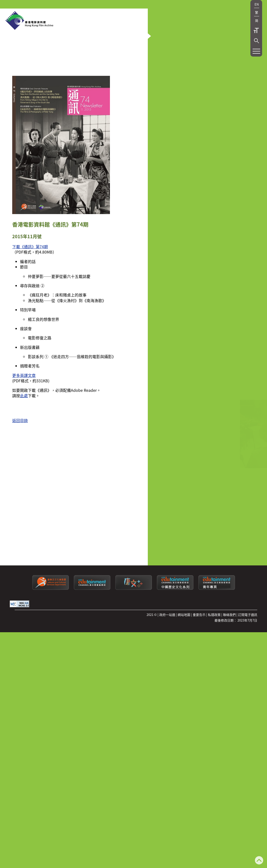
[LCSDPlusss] (134, 696)
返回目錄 (20, 530)
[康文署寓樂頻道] (92, 696)
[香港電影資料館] (29, 21)
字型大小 (256, 30)
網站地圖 (184, 723)
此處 (24, 505)
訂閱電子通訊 (248, 723)
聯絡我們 (229, 723)
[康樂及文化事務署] (51, 696)
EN (257, 4)
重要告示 (199, 723)
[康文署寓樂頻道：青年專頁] (217, 696)
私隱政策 (214, 723)
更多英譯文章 (24, 485)
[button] (256, 41)
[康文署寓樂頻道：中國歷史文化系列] (175, 696)
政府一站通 (167, 723)
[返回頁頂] (259, 861)
